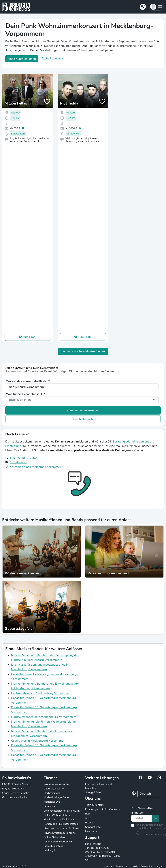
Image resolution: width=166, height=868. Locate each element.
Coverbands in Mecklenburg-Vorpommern (39, 741)
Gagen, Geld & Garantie (16, 793)
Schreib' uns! (18, 462)
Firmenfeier (50, 806)
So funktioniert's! (53, 58)
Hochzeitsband (52, 793)
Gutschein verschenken (15, 797)
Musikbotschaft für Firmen (59, 819)
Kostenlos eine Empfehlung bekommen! (36, 467)
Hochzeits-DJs (52, 802)
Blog (88, 814)
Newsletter (92, 831)
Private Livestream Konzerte (60, 833)
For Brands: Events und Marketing (99, 786)
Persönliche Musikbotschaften (61, 824)
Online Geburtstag (54, 837)
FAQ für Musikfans (13, 789)
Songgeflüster (93, 792)
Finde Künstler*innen (22, 59)
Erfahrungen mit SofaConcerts (102, 809)
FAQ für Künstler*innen (16, 784)
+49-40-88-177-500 (24, 458)
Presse (89, 823)
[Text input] (141, 818)
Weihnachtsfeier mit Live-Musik (62, 811)
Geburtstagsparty (54, 789)
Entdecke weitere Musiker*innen (83, 351)
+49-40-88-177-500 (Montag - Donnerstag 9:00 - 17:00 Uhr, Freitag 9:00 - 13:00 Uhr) (103, 854)
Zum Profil (30, 337)
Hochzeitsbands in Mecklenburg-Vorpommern (41, 693)
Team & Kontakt (94, 805)
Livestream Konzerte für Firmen (62, 828)
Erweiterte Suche (83, 419)
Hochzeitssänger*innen (57, 797)
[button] (156, 7)
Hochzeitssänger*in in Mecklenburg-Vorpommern (44, 717)
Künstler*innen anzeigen (83, 410)
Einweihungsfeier (53, 846)
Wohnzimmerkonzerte (56, 784)
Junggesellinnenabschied (58, 842)
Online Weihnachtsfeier (57, 815)
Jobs (88, 818)
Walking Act (51, 850)
